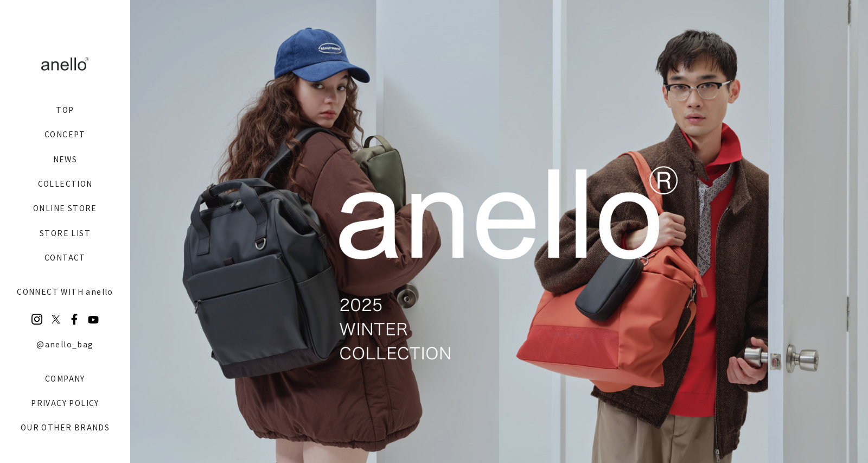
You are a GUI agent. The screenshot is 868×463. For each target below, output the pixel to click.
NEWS (65, 159)
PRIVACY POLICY (65, 403)
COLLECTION (65, 183)
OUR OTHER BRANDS (65, 427)
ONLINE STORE (65, 208)
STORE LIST (65, 233)
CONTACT (65, 257)
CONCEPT (65, 134)
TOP (65, 110)
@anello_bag (65, 344)
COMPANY (65, 378)
